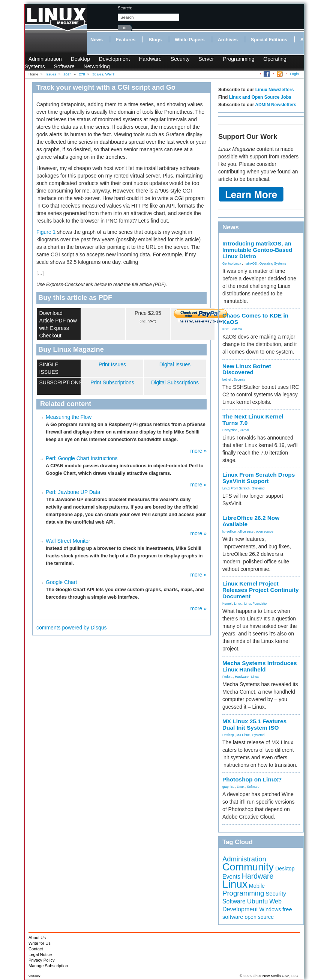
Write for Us (40, 943)
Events (231, 877)
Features (126, 40)
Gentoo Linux (232, 263)
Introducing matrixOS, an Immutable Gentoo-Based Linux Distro (257, 250)
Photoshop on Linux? (252, 779)
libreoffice (229, 531)
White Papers (190, 40)
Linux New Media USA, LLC (275, 976)
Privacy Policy (42, 960)
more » (198, 451)
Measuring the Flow (69, 417)
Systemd (259, 488)
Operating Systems (273, 263)
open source (265, 531)
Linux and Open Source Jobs (260, 97)
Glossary (34, 976)
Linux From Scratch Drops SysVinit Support (259, 478)
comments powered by (72, 628)
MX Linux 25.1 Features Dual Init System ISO (254, 724)
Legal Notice (40, 954)
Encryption (230, 430)
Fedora (227, 677)
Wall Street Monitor (68, 541)
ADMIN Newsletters (276, 105)
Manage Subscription (48, 966)
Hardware (150, 59)
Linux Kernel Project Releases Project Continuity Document (261, 590)
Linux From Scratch (236, 488)
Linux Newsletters (275, 90)
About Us (37, 938)
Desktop (80, 59)
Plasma (237, 329)
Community (248, 867)
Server (206, 59)
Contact (36, 949)
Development (115, 59)
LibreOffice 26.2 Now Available (251, 521)
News (97, 40)
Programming (238, 59)
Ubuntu (258, 901)
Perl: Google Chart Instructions (82, 458)
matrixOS (250, 263)
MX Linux (243, 735)
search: (125, 8)
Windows (270, 909)
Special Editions (269, 40)
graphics (228, 787)
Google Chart (61, 582)
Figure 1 (46, 232)
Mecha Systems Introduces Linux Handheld (259, 666)
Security (180, 59)
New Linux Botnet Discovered (247, 369)
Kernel (244, 430)
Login (294, 74)
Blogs (155, 40)
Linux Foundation (256, 604)
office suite (246, 531)
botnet (227, 379)
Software (64, 66)
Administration (45, 59)
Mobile (257, 886)
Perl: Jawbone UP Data (73, 492)
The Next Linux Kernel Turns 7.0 (253, 420)
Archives (228, 40)
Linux (238, 604)
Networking (97, 66)
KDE (226, 329)
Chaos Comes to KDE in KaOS (255, 319)
